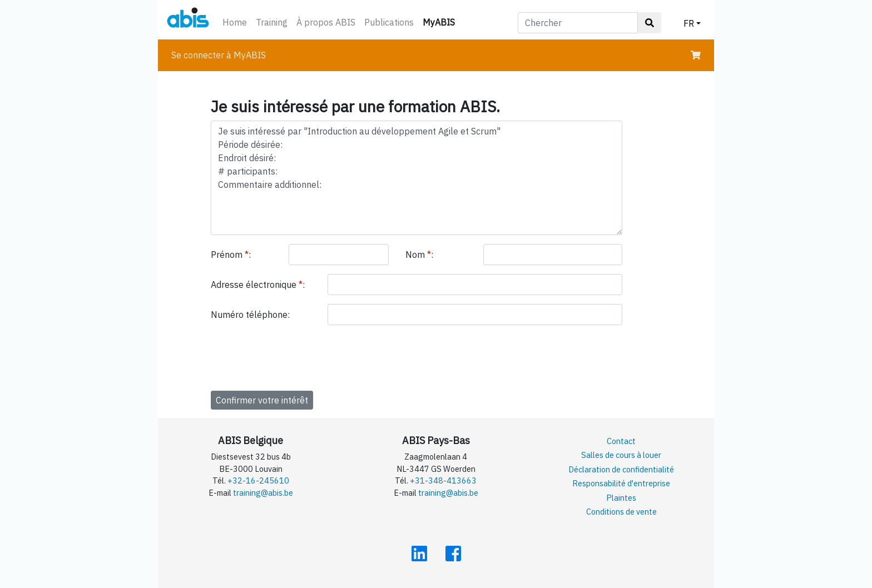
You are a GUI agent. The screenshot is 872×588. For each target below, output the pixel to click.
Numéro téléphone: (250, 315)
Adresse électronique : (258, 285)
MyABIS (441, 21)
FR (689, 23)
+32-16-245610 (258, 480)
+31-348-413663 (443, 480)
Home (235, 22)
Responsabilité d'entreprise (621, 483)
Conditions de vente (621, 512)
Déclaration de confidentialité (621, 469)
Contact (621, 441)
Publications (389, 22)
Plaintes (621, 498)
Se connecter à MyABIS (219, 55)
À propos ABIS (326, 22)
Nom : (419, 255)
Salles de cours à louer (621, 455)
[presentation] (295, 356)
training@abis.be (263, 493)
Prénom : (231, 255)
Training (272, 22)
